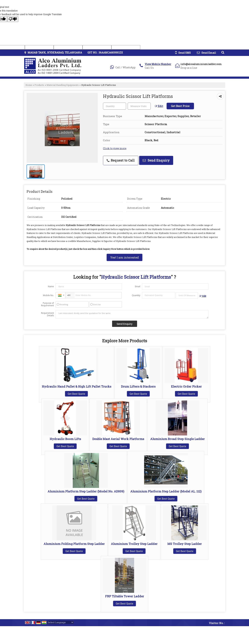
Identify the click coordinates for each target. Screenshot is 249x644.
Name (51, 286)
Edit (159, 106)
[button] (158, 64)
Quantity (136, 295)
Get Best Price (180, 106)
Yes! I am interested (124, 257)
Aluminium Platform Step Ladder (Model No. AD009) (86, 491)
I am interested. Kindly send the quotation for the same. (132, 314)
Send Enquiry (156, 160)
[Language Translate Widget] (60, 622)
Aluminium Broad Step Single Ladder (177, 439)
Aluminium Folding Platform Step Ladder (74, 544)
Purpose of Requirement (47, 304)
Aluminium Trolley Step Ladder (134, 544)
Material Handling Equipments (63, 85)
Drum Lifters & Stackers (138, 386)
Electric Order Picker (186, 386)
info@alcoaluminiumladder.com (201, 64)
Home (29, 85)
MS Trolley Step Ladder (185, 544)
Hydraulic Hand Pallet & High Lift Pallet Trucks (77, 386)
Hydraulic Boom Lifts (65, 439)
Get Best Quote (76, 394)
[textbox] (139, 106)
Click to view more (115, 148)
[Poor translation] (13, 19)
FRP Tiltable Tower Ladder (125, 596)
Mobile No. (48, 295)
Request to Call (121, 160)
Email (138, 286)
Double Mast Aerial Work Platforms (118, 439)
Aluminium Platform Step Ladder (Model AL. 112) (166, 491)
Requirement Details (47, 314)
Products (39, 85)
